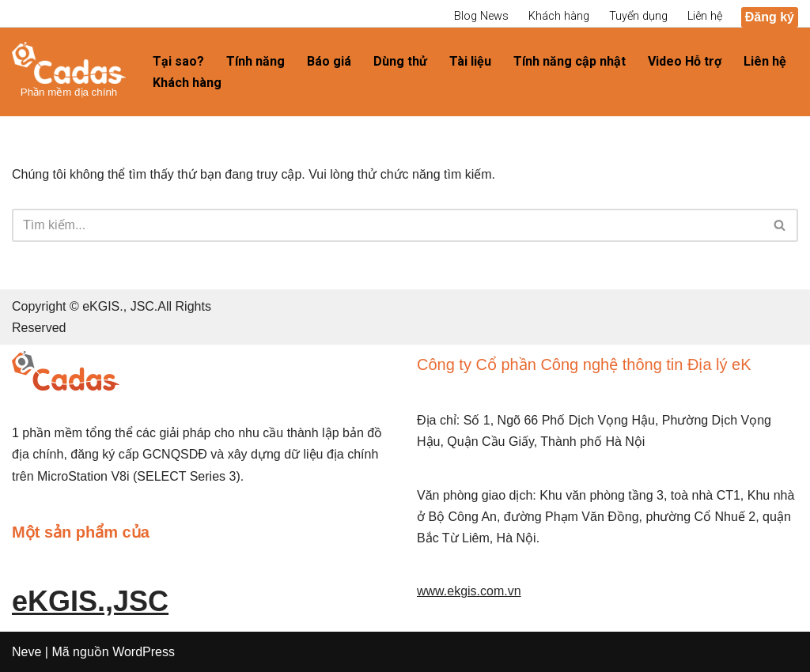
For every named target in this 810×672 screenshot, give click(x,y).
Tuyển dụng (638, 16)
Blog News (481, 16)
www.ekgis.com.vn (469, 591)
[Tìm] (387, 225)
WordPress (144, 652)
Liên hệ (705, 16)
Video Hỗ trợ (685, 61)
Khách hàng (559, 16)
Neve (26, 652)
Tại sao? (178, 61)
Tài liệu (470, 61)
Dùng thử (400, 61)
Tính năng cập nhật (570, 61)
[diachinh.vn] (69, 72)
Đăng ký (770, 17)
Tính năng (255, 61)
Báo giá (329, 61)
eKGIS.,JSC (90, 601)
